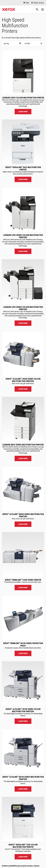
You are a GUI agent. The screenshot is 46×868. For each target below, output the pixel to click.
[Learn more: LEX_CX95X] (23, 282)
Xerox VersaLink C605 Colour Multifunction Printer (23, 846)
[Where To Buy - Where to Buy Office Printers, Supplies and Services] (38, 3)
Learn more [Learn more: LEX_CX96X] (23, 251)
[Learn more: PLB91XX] (23, 618)
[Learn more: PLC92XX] (23, 555)
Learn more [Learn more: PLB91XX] (23, 653)
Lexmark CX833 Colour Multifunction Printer (23, 98)
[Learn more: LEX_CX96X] (23, 210)
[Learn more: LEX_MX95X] (23, 419)
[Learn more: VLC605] (23, 819)
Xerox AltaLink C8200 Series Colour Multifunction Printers (23, 380)
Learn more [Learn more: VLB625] (23, 179)
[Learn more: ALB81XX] (23, 752)
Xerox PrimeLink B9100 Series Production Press (23, 644)
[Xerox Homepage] (9, 10)
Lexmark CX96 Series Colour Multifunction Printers (23, 236)
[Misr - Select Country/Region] (26, 3)
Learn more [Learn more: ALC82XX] (23, 389)
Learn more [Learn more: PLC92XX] (23, 588)
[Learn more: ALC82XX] (23, 353)
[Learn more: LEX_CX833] (23, 72)
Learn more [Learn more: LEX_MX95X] (23, 458)
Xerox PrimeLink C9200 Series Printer (23, 580)
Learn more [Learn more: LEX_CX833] (23, 112)
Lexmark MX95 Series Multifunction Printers (23, 445)
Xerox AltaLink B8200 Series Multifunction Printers (23, 515)
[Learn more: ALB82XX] (23, 489)
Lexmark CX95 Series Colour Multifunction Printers (23, 308)
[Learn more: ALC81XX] (23, 684)
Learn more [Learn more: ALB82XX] (23, 524)
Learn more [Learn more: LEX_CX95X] (23, 323)
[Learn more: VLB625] (23, 142)
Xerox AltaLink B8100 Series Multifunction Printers (23, 778)
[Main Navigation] (42, 10)
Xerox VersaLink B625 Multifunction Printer (23, 168)
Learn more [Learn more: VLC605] (23, 857)
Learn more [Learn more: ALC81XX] (23, 721)
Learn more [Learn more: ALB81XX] (23, 789)
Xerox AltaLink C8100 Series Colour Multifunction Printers (23, 710)
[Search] (37, 10)
